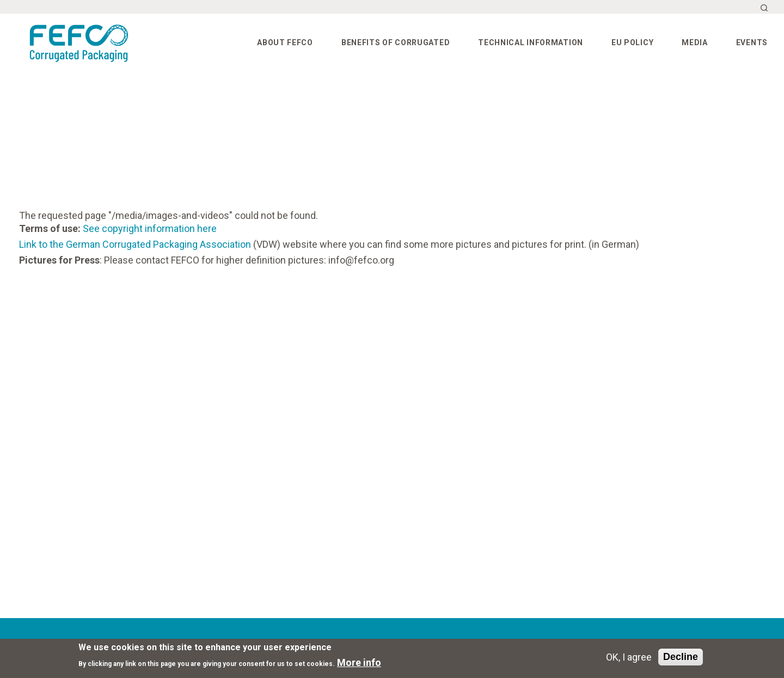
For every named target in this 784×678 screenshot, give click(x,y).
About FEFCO (285, 42)
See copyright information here (150, 228)
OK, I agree (629, 657)
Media (695, 42)
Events (752, 42)
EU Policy (632, 42)
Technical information (531, 42)
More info (359, 662)
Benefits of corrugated (396, 42)
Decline (681, 657)
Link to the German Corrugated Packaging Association (135, 244)
